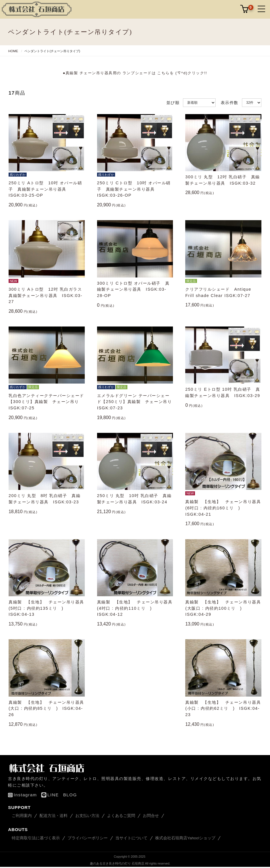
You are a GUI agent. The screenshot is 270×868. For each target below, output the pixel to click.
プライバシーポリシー (88, 837)
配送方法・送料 (54, 815)
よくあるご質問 (121, 815)
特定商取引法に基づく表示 (36, 837)
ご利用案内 (22, 815)
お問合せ (151, 815)
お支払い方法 (87, 815)
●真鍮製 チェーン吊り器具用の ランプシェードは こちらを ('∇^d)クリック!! (135, 73)
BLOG (70, 794)
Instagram (22, 794)
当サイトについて (131, 837)
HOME (13, 51)
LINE (50, 794)
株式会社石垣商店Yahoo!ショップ (185, 837)
